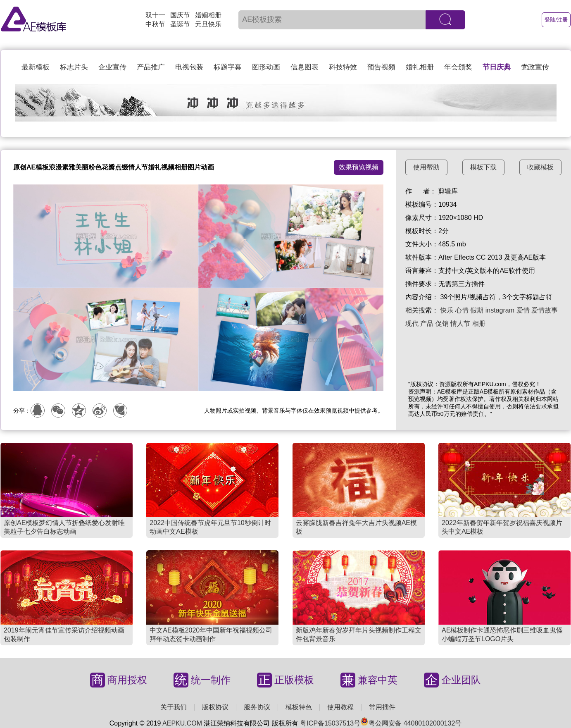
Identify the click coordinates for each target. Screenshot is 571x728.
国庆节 (180, 15)
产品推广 (151, 67)
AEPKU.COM (182, 723)
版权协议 (215, 707)
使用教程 (340, 707)
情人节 (460, 323)
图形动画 (266, 67)
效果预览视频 (359, 167)
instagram (500, 310)
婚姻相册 (208, 15)
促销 (442, 323)
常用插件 (382, 707)
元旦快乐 (208, 24)
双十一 (155, 15)
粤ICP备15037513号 (330, 723)
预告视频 (381, 67)
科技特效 (343, 67)
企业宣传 (112, 67)
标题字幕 (228, 67)
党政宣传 (535, 67)
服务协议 (257, 707)
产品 (427, 323)
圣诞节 (180, 24)
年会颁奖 (458, 67)
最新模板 (36, 67)
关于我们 (174, 707)
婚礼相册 (420, 67)
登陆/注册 (556, 20)
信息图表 (305, 67)
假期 (477, 310)
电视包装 (189, 67)
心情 (462, 310)
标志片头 (74, 67)
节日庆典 (497, 67)
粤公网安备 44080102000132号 (411, 723)
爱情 (523, 310)
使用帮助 (426, 167)
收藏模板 (540, 167)
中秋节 (155, 24)
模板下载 (483, 167)
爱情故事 (545, 310)
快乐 (447, 310)
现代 (412, 323)
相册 (479, 323)
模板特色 (299, 707)
